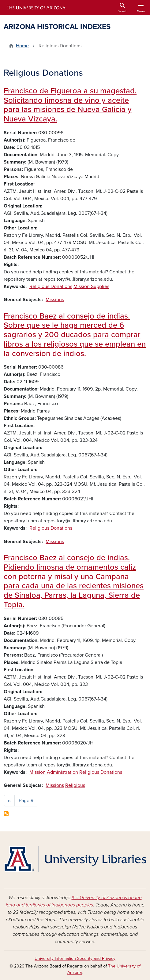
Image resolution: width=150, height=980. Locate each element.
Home (22, 46)
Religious (75, 785)
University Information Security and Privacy (75, 958)
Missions (55, 300)
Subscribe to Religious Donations (6, 814)
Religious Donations (51, 286)
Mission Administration (54, 772)
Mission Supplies (91, 286)
